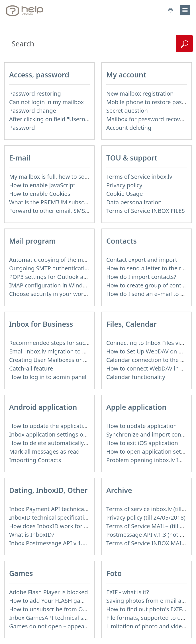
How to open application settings (150, 451)
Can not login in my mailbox (46, 102)
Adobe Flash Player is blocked (49, 592)
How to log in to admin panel (48, 377)
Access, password (39, 75)
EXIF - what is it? (128, 592)
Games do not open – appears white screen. (68, 626)
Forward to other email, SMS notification (63, 211)
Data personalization (134, 202)
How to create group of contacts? (150, 285)
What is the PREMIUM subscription (55, 202)
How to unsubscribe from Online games (62, 609)
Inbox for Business (41, 324)
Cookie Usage (124, 194)
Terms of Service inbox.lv (139, 177)
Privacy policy (124, 185)
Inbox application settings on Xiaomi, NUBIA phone (77, 434)
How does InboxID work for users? (55, 526)
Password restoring (35, 93)
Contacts (122, 241)
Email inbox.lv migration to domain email (64, 351)
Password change (33, 111)
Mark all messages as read (44, 451)
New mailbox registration (140, 93)
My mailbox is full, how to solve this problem (68, 177)
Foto (114, 573)
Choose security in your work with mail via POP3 (73, 294)
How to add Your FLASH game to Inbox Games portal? (81, 601)
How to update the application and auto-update (73, 426)
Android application (43, 407)
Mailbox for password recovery (147, 119)
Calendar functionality (136, 377)
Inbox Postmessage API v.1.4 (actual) (58, 543)
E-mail (20, 158)
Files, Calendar (131, 324)
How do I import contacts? (141, 277)
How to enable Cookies (40, 194)
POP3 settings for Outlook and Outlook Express (72, 277)
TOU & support (132, 158)
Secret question (127, 111)
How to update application (142, 426)
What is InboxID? (32, 535)
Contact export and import (142, 260)
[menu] (185, 10)
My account (126, 75)
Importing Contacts (35, 460)
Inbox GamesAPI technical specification (62, 618)
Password (22, 128)
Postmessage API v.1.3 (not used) (150, 535)
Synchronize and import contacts (150, 434)
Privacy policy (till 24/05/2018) (146, 518)
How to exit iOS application (142, 443)
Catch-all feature (31, 368)
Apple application (136, 407)
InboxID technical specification (50, 518)
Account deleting (129, 128)
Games (21, 573)
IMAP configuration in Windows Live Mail (64, 285)
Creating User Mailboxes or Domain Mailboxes (71, 360)
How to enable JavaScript (42, 185)
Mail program (32, 241)
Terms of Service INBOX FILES (146, 211)
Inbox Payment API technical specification (65, 509)
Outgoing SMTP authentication (50, 268)
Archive (119, 490)
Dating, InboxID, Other (48, 490)
